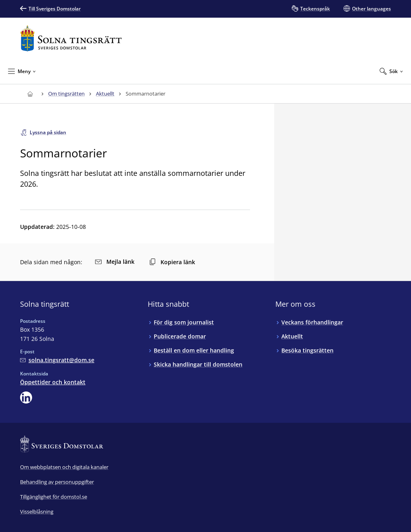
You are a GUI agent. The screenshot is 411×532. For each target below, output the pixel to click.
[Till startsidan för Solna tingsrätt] (71, 38)
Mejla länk (115, 262)
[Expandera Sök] (391, 71)
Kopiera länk (172, 262)
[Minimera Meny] (22, 71)
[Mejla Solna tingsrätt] (57, 360)
